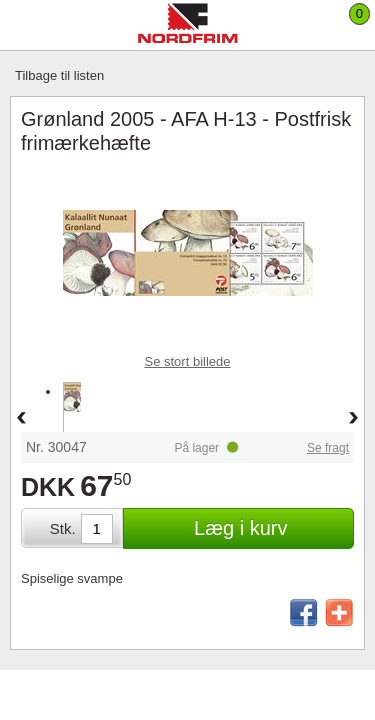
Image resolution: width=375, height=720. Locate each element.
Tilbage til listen (59, 75)
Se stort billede (188, 361)
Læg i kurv (240, 528)
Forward (354, 419)
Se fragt (328, 448)
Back (21, 419)
